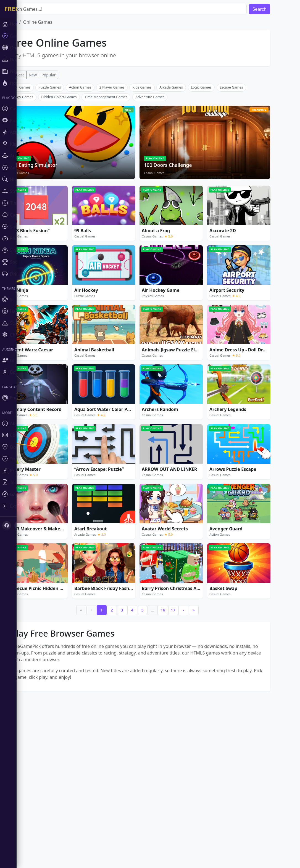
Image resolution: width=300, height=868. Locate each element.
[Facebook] (7, 525)
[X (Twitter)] (19, 525)
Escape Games (248, 169)
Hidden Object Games (75, 179)
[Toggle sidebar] (33, 506)
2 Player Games (129, 169)
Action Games (97, 169)
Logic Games (218, 169)
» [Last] (210, 692)
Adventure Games (166, 179)
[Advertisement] (154, 122)
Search (276, 9)
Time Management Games (123, 179)
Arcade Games (188, 169)
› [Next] (200, 692)
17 (190, 692)
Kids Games (159, 169)
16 (179, 692)
